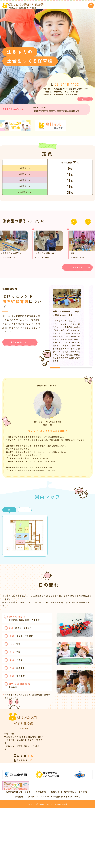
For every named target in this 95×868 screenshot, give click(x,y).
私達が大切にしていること (32, 832)
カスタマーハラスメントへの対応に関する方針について (47, 841)
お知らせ (69, 832)
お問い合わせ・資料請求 (41, 836)
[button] (85, 111)
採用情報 (61, 836)
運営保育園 (55, 832)
